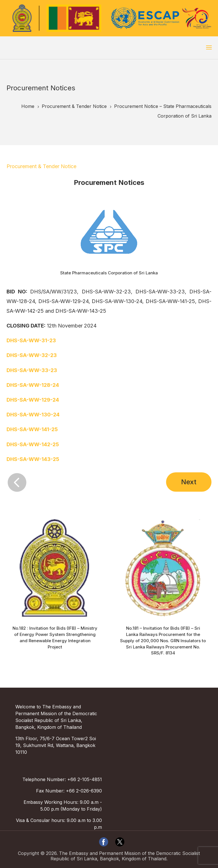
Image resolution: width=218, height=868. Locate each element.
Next (189, 482)
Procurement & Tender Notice (41, 166)
